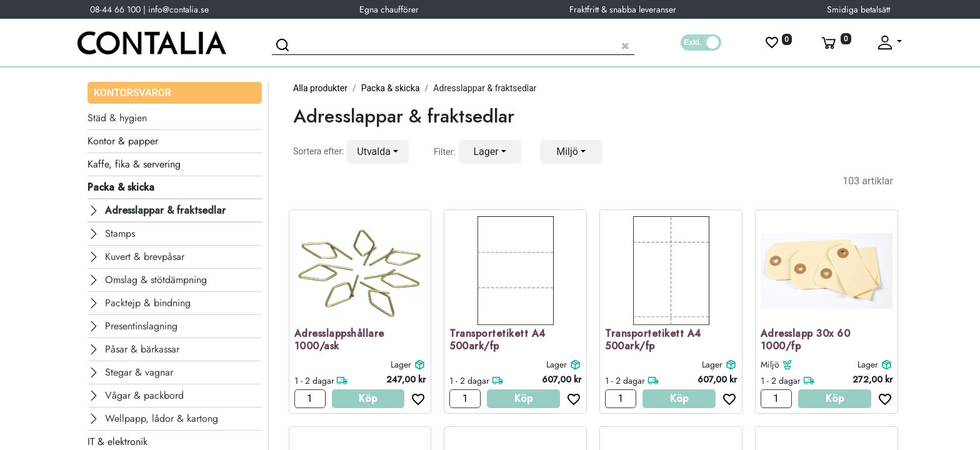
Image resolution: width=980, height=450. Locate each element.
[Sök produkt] (453, 44)
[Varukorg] (835, 42)
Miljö (770, 364)
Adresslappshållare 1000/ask (339, 341)
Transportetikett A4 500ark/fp (497, 341)
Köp (368, 398)
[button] (377, 152)
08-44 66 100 (115, 9)
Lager (401, 364)
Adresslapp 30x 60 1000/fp (806, 341)
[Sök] (284, 47)
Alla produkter (320, 88)
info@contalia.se (178, 9)
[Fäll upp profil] (889, 42)
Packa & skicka (391, 88)
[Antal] (310, 399)
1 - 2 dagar (314, 381)
